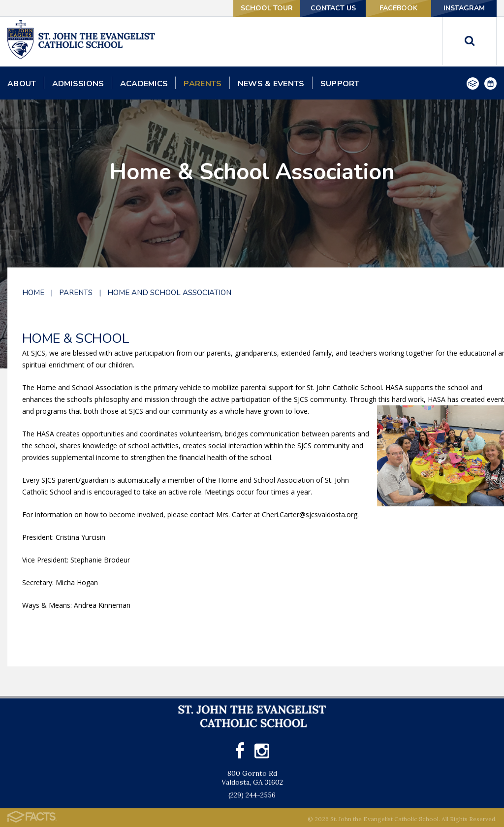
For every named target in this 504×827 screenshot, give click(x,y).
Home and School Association (169, 293)
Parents (76, 293)
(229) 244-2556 (252, 795)
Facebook (398, 8)
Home (33, 293)
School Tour (267, 8)
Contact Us (333, 8)
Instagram (464, 8)
